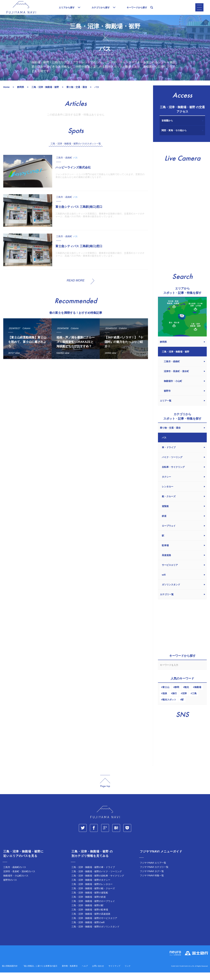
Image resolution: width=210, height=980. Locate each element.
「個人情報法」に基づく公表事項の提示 (40, 974)
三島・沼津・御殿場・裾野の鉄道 (89, 905)
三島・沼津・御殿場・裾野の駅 (87, 913)
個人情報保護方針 (10, 974)
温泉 (165, 701)
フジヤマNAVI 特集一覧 (152, 883)
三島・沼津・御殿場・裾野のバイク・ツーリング (97, 879)
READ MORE (76, 288)
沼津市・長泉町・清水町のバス (19, 879)
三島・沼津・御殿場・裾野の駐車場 (90, 918)
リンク (128, 974)
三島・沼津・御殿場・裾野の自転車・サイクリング (98, 884)
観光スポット (169, 708)
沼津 (184, 701)
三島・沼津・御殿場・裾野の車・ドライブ (93, 875)
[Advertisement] (75, 400)
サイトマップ (114, 974)
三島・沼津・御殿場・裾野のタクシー (91, 888)
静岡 (177, 695)
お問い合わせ (98, 974)
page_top (105, 789)
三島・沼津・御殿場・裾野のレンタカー (92, 892)
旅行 (175, 701)
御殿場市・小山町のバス (16, 884)
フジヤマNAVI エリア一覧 (153, 871)
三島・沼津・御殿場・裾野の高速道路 (91, 922)
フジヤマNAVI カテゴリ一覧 (154, 875)
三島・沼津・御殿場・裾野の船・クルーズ (93, 896)
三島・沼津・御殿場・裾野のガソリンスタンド (95, 935)
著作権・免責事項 (70, 974)
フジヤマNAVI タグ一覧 (152, 879)
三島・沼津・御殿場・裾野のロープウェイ (93, 909)
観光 (187, 695)
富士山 (166, 695)
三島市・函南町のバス (15, 875)
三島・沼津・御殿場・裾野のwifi (88, 930)
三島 (194, 701)
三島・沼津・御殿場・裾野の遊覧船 (90, 901)
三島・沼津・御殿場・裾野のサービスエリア (94, 926)
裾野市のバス (10, 888)
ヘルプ (85, 974)
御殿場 (198, 695)
